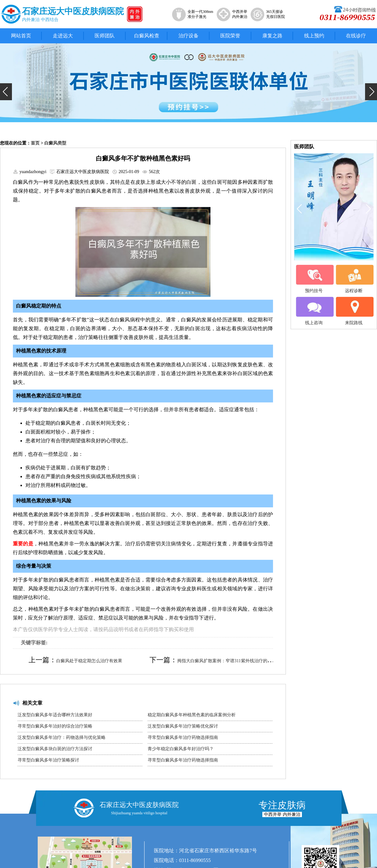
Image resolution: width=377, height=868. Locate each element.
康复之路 (272, 36)
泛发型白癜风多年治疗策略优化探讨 (183, 726)
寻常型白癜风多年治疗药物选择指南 (183, 737)
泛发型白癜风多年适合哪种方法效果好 (55, 715)
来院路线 (354, 311)
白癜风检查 (147, 36)
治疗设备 (188, 36)
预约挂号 (314, 279)
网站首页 (21, 36)
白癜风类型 (55, 143)
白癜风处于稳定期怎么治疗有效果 (89, 661)
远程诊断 (354, 279)
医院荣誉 (230, 36)
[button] (6, 92)
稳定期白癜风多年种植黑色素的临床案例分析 (192, 715)
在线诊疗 (356, 36)
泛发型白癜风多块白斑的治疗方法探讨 (55, 749)
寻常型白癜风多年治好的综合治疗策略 (55, 726)
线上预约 (314, 36)
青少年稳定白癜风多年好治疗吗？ (181, 749)
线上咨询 (314, 311)
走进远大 (63, 36)
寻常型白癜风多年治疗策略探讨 (48, 760)
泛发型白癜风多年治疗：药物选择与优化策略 (62, 737)
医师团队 (105, 36)
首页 (35, 143)
